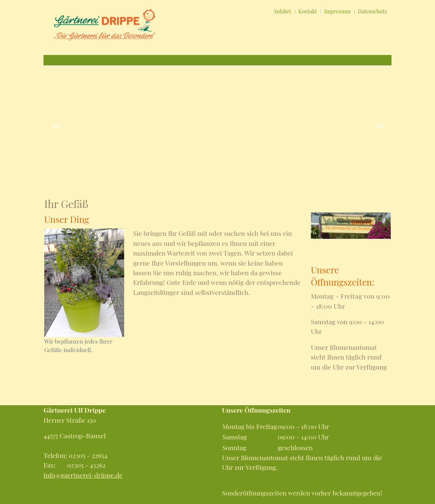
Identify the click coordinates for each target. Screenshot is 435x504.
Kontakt (308, 11)
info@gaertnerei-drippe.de (83, 475)
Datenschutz (373, 11)
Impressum (337, 11)
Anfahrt (282, 11)
